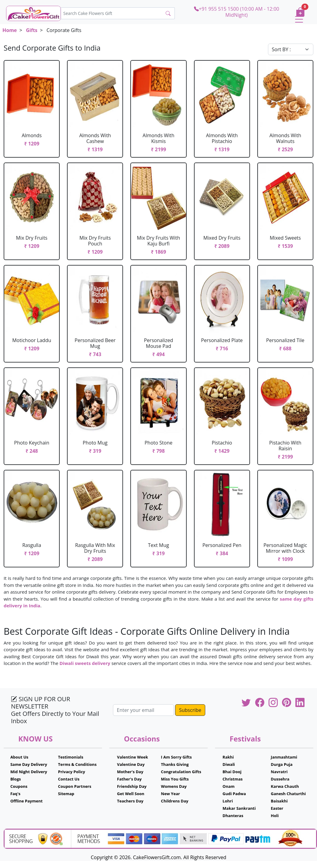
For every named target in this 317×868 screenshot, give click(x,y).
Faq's (15, 794)
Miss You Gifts (175, 779)
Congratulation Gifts (181, 772)
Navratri (279, 772)
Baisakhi (279, 801)
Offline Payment (26, 801)
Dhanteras (233, 816)
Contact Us (69, 779)
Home (10, 30)
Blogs (16, 779)
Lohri (228, 801)
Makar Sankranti (239, 808)
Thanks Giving (175, 764)
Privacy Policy (72, 772)
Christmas (233, 779)
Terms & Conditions (77, 764)
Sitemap (66, 794)
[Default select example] (291, 49)
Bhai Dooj (232, 772)
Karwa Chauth (285, 786)
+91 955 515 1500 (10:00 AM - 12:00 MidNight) (237, 12)
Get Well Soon (130, 794)
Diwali (229, 764)
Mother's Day (130, 772)
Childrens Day (175, 801)
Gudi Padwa (234, 794)
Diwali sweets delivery (85, 663)
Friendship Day (132, 786)
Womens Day (174, 786)
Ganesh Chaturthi (288, 794)
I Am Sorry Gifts (176, 757)
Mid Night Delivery (29, 772)
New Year (171, 794)
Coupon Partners (75, 786)
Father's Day (129, 779)
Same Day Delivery (29, 764)
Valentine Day (131, 764)
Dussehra (280, 779)
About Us (19, 757)
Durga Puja (282, 764)
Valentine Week (132, 757)
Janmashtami (284, 757)
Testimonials (71, 757)
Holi (275, 816)
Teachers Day (130, 801)
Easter (277, 808)
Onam (229, 786)
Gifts (32, 30)
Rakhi (228, 757)
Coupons (19, 786)
